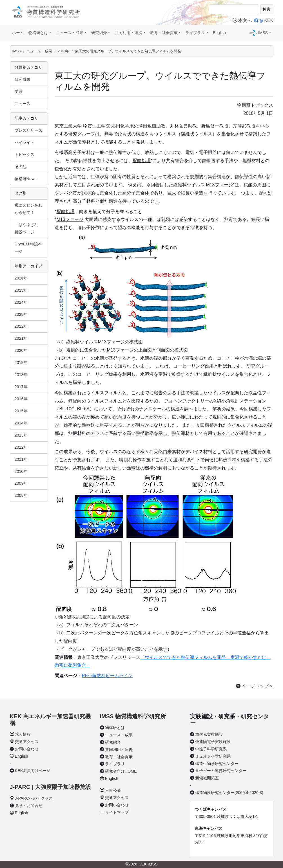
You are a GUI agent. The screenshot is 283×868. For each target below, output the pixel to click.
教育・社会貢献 (119, 757)
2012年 (21, 447)
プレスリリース (28, 130)
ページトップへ (255, 686)
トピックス (24, 155)
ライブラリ (115, 764)
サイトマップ (117, 812)
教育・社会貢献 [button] (164, 33)
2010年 (21, 471)
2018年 (63, 51)
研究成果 (23, 79)
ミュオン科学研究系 (213, 756)
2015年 (21, 411)
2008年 (21, 495)
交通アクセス (27, 742)
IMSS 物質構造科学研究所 (133, 716)
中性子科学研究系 (211, 749)
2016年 (21, 399)
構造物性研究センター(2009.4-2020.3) (229, 793)
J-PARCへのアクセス (34, 798)
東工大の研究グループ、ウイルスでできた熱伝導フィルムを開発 (128, 51)
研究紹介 (113, 742)
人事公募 (113, 790)
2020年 (21, 350)
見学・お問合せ (29, 806)
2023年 (21, 314)
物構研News (26, 179)
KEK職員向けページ (33, 771)
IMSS (17, 51)
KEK (269, 20)
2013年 (21, 435)
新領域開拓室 (207, 778)
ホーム (18, 33)
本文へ (242, 20)
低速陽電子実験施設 (213, 742)
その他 (21, 167)
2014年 (21, 423)
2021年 (21, 338)
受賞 (19, 91)
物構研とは (115, 728)
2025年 (21, 290)
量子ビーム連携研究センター (221, 771)
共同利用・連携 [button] (128, 33)
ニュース (23, 104)
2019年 (21, 363)
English (219, 33)
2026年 (21, 278)
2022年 (21, 326)
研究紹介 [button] (99, 33)
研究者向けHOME (121, 771)
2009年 (21, 483)
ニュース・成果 (39, 51)
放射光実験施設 (209, 734)
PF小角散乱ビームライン (107, 676)
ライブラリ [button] (195, 33)
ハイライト (24, 142)
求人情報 (23, 734)
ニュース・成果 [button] (70, 33)
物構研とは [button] (38, 33)
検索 (267, 9)
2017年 (21, 387)
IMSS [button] (263, 33)
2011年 (21, 459)
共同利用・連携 (119, 750)
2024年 (21, 302)
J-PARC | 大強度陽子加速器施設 (51, 787)
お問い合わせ (27, 749)
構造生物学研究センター (217, 764)
